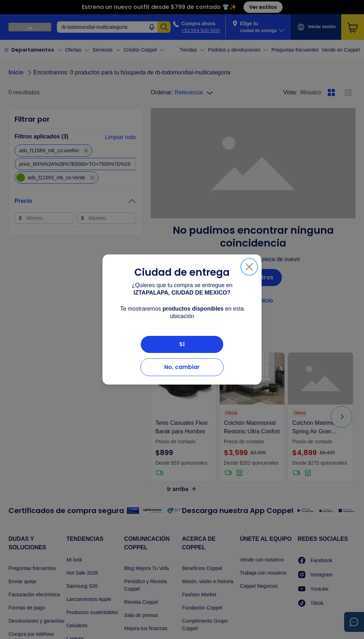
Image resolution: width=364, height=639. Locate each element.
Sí (182, 344)
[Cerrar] (249, 267)
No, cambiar (182, 367)
